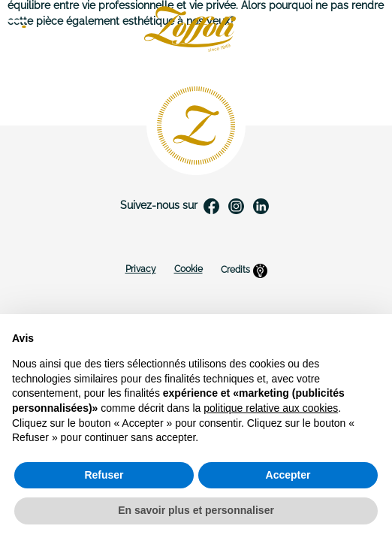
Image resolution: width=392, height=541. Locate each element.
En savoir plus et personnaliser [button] (196, 510)
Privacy (141, 269)
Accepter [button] (288, 475)
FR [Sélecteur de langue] (369, 29)
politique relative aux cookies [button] (271, 408)
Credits (244, 270)
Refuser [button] (104, 475)
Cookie (188, 269)
